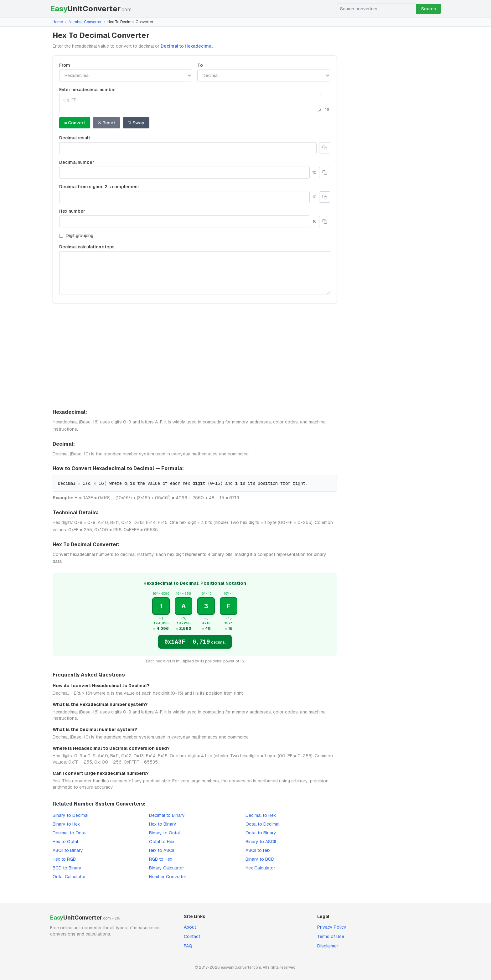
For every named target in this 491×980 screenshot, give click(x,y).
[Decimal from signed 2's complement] (184, 197)
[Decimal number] (184, 173)
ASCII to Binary (68, 850)
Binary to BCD (260, 859)
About (190, 927)
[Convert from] (126, 75)
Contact (192, 936)
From (65, 65)
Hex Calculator (260, 868)
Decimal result (75, 138)
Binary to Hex (66, 824)
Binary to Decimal (70, 815)
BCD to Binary (67, 868)
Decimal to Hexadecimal (187, 46)
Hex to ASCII (162, 850)
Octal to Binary (261, 833)
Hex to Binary (163, 824)
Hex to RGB (64, 859)
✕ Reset (106, 123)
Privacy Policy (332, 927)
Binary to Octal (164, 833)
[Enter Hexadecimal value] (190, 103)
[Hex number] (185, 221)
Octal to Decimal (262, 824)
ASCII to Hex (258, 850)
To (200, 65)
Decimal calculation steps (87, 247)
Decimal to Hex (261, 815)
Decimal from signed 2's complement (99, 187)
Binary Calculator (167, 868)
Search (429, 9)
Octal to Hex (162, 842)
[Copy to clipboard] (325, 148)
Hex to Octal (65, 842)
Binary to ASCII (261, 842)
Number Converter (85, 22)
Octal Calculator (69, 877)
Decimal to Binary (167, 815)
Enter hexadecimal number (88, 90)
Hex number (72, 211)
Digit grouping (76, 236)
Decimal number (77, 162)
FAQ (188, 946)
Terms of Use (331, 936)
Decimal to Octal (70, 833)
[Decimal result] (188, 148)
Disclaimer (328, 946)
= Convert (75, 123)
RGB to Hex (161, 859)
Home (58, 22)
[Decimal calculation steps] (195, 273)
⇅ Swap (136, 123)
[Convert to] (264, 75)
